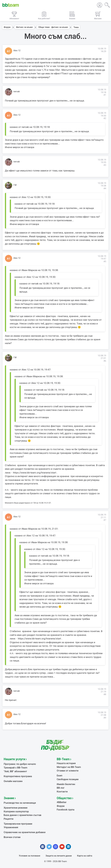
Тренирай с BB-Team (16, 768)
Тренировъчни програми (18, 824)
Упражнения (11, 827)
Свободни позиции (68, 779)
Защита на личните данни (59, 856)
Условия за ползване (30, 856)
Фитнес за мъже (24, 27)
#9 (105, 718)
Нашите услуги (14, 759)
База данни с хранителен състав (23, 815)
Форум (7, 27)
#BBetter (62, 802)
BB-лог (61, 788)
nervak (17, 91)
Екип (60, 775)
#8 (105, 694)
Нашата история (66, 763)
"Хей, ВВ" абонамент (15, 771)
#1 (105, 95)
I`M (15, 185)
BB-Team (63, 759)
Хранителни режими (16, 808)
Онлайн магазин (13, 781)
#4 (105, 188)
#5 (105, 261)
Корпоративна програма (18, 776)
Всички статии (12, 837)
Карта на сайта (85, 856)
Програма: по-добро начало (20, 764)
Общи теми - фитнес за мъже (53, 27)
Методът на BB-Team (69, 767)
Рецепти (9, 819)
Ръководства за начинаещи (20, 803)
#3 (105, 165)
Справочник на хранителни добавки (25, 832)
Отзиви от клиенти (68, 771)
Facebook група (66, 810)
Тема (76, 27)
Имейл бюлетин (66, 784)
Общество (64, 798)
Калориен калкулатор (16, 811)
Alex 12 (17, 51)
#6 (105, 361)
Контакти (62, 792)
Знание (9, 798)
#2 (105, 118)
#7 (105, 520)
